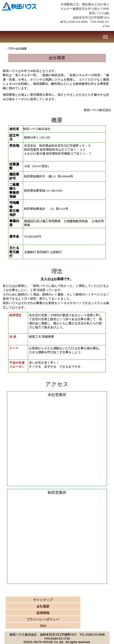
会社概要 (43, 606)
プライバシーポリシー (43, 619)
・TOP (10, 49)
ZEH (43, 626)
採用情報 (43, 613)
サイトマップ (43, 600)
